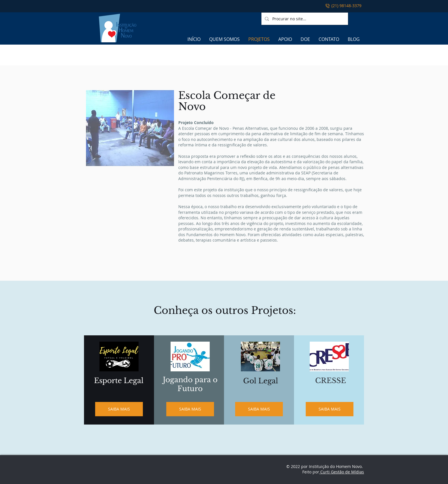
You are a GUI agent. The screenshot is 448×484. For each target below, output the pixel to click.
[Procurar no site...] (304, 19)
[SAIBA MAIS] (119, 409)
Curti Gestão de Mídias (342, 472)
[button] (130, 128)
